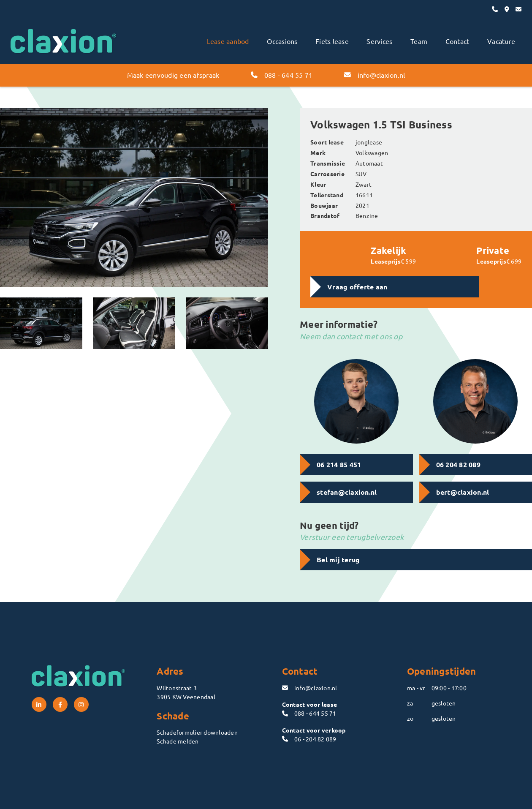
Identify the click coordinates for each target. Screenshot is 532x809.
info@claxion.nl (375, 75)
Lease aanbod (228, 41)
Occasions (282, 41)
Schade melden (178, 741)
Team (419, 41)
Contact (457, 41)
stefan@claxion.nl (347, 492)
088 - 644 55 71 (282, 75)
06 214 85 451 (339, 464)
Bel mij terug (338, 560)
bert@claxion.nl (463, 492)
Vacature (501, 41)
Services (379, 41)
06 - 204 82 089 (309, 739)
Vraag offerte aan (357, 287)
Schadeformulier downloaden (197, 732)
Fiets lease (332, 41)
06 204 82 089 (458, 464)
